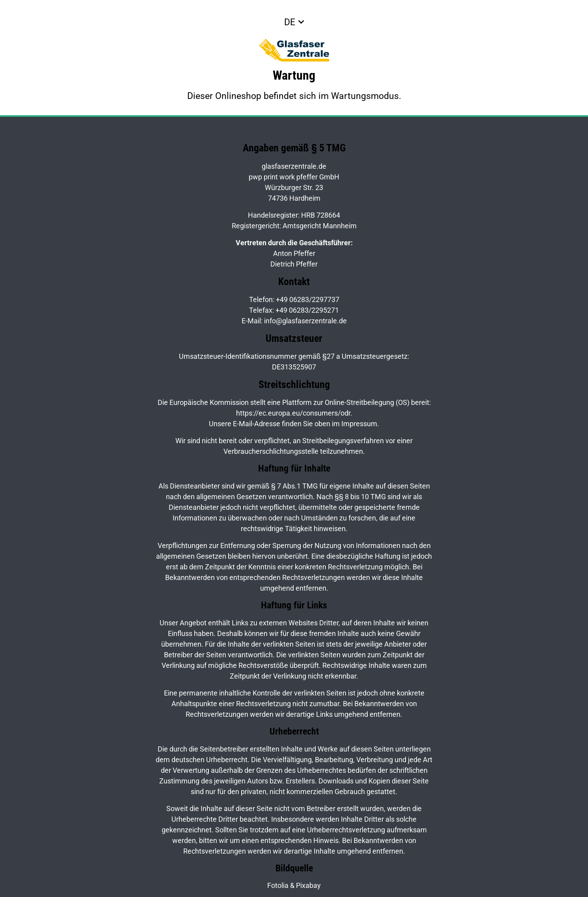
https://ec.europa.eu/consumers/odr (293, 413)
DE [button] (290, 22)
